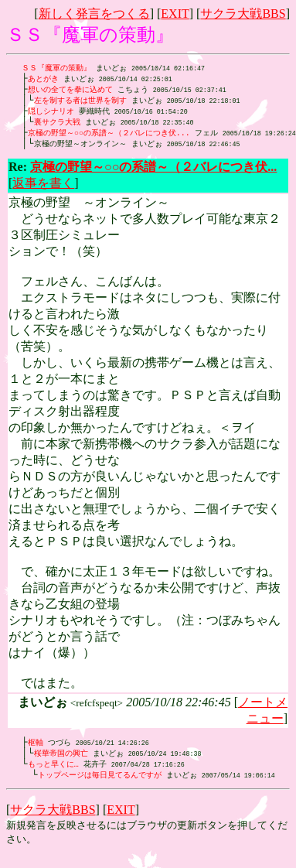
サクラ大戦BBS (243, 14)
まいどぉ (137, 149)
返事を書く (43, 189)
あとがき (43, 80)
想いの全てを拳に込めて (70, 91)
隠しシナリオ (51, 114)
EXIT (175, 14)
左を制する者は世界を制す (80, 103)
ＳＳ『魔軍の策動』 (56, 68)
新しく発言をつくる (94, 14)
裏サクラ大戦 (57, 126)
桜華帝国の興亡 (61, 760)
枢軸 (36, 749)
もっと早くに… (53, 772)
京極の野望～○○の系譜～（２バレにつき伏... (109, 138)
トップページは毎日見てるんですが (100, 784)
